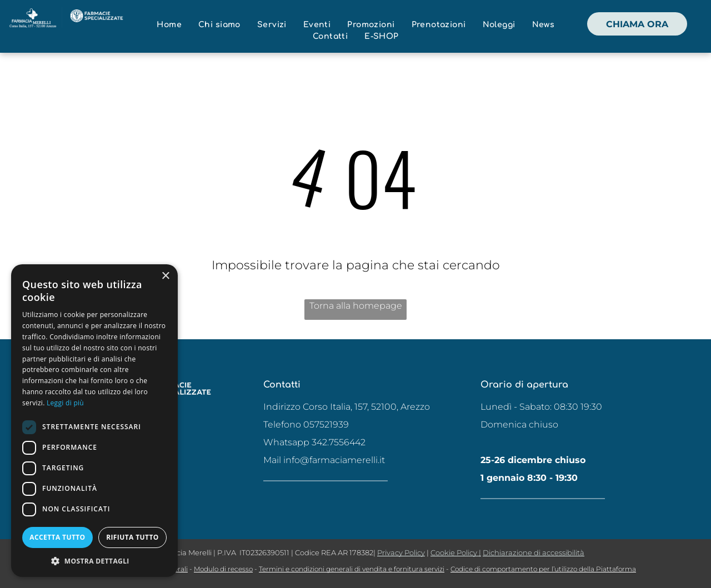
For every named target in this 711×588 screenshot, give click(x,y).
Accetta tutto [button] (57, 537)
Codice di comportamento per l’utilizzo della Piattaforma (543, 569)
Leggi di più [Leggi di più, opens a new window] (65, 403)
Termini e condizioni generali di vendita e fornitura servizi (352, 569)
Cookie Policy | (456, 552)
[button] (94, 561)
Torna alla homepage (356, 306)
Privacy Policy (401, 552)
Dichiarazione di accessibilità (534, 552)
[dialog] (94, 421)
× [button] (165, 276)
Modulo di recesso (223, 569)
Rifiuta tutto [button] (132, 537)
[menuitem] (169, 25)
